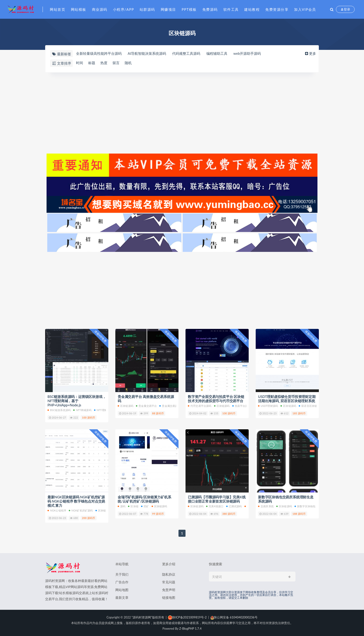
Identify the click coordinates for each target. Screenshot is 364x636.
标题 (92, 63)
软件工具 (231, 9)
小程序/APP (124, 9)
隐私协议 (169, 574)
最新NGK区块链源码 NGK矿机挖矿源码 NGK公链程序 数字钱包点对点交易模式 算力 (76, 501)
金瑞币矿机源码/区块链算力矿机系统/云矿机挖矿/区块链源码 (144, 499)
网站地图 (122, 590)
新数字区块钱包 (305, 506)
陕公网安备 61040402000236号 (234, 617)
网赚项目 (168, 9)
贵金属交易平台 (146, 406)
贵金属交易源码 (170, 406)
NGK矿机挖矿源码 (81, 510)
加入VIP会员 (305, 9)
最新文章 (122, 597)
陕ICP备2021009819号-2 (187, 617)
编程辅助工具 (217, 54)
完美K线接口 (215, 506)
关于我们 (122, 574)
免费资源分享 (277, 9)
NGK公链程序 (57, 510)
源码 (122, 506)
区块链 (133, 506)
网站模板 (79, 9)
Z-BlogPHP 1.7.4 (190, 629)
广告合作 (122, 582)
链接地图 (169, 597)
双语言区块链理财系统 (313, 406)
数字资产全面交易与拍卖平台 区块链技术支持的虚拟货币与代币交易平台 (216, 399)
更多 (310, 54)
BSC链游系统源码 (59, 410)
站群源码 (147, 9)
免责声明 (169, 590)
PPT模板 (189, 9)
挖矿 (145, 506)
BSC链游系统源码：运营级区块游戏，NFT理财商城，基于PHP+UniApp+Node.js (77, 401)
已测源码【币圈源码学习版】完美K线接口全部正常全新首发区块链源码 (217, 499)
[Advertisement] (182, 112)
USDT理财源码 (268, 406)
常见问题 (169, 582)
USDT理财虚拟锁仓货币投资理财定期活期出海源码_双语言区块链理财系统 (287, 399)
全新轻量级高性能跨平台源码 (99, 54)
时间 (80, 63)
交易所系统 (266, 506)
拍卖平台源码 (241, 406)
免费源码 (210, 9)
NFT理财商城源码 (106, 410)
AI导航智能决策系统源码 (147, 54)
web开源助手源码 (247, 54)
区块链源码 (126, 406)
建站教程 (252, 9)
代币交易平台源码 (200, 406)
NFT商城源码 (82, 410)
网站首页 (58, 9)
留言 (116, 63)
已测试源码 (234, 506)
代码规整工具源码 (186, 54)
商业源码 (100, 9)
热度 (104, 63)
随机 (128, 63)
